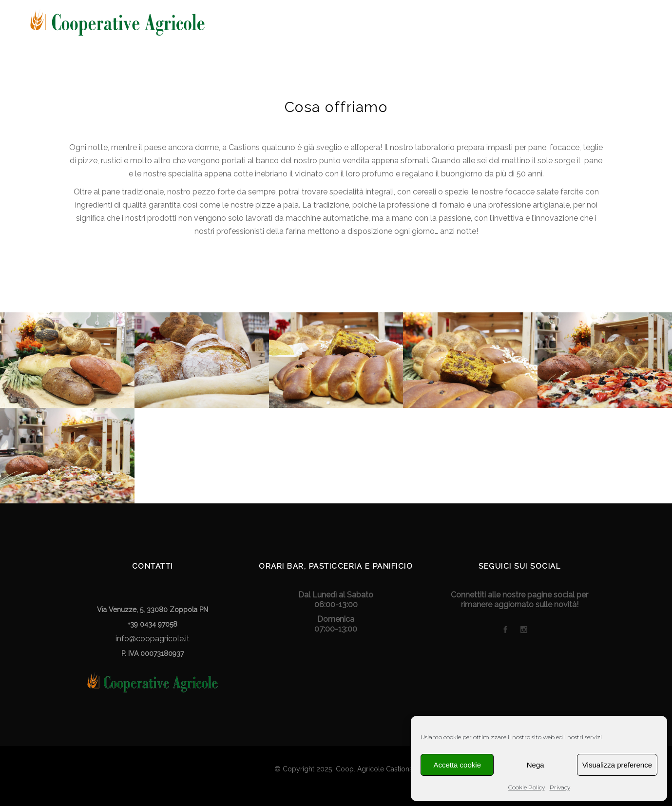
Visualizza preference (617, 765)
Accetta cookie (457, 765)
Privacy (560, 787)
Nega (536, 765)
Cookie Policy (527, 787)
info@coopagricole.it (153, 639)
